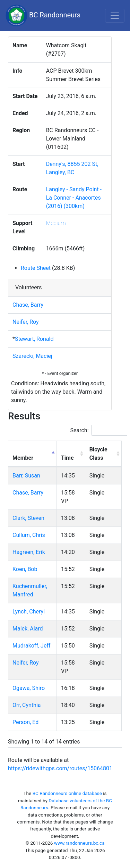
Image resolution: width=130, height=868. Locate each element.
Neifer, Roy (26, 322)
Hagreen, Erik (29, 552)
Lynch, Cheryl (29, 612)
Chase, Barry (28, 305)
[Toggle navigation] (115, 16)
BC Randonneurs (43, 15)
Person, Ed (25, 722)
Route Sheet (36, 268)
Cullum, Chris (29, 535)
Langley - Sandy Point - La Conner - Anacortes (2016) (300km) (74, 198)
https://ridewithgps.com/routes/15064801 (60, 768)
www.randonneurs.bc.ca (79, 843)
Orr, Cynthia (27, 705)
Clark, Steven (28, 518)
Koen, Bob (25, 569)
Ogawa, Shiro (29, 688)
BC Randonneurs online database (67, 793)
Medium (56, 223)
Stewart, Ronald (34, 339)
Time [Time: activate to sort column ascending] (67, 458)
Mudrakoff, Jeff (32, 646)
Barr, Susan (26, 476)
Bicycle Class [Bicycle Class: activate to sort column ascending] (98, 454)
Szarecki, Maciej (32, 356)
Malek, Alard (28, 629)
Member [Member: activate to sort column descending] (23, 458)
